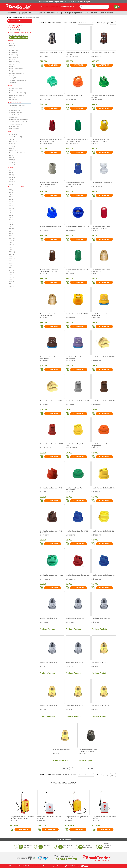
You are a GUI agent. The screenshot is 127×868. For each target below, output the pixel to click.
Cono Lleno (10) (14, 129)
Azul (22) (12, 139)
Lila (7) (11, 155)
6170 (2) (12, 282)
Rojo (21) (12, 162)
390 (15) (12, 208)
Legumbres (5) (14, 57)
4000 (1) (12, 275)
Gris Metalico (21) (14, 151)
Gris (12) (12, 148)
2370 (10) (12, 259)
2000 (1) (12, 254)
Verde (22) (12, 164)
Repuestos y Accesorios (50, 13)
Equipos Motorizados (29, 13)
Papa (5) (12, 64)
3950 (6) (12, 272)
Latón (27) (12, 97)
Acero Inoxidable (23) (16, 88)
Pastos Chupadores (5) (16, 69)
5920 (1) (12, 279)
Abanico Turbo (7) (14, 115)
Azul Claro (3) (13, 141)
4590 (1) (12, 277)
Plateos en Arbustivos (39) (17, 73)
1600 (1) (12, 250)
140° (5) (12, 184)
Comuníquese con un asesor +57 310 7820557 (56, 7)
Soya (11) (12, 75)
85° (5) (11, 173)
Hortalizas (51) (14, 55)
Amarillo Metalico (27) (16, 137)
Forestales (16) (14, 50)
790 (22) (12, 229)
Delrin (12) (12, 91)
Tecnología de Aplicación (72, 13)
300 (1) (11, 206)
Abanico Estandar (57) (16, 113)
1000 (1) (12, 236)
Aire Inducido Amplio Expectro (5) (19, 119)
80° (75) (12, 170)
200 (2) (11, 199)
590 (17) (12, 217)
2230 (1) (12, 256)
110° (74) (12, 177)
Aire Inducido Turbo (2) (16, 124)
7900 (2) (12, 286)
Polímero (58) (13, 100)
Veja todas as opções (19, 37)
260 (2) (11, 201)
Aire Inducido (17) (14, 117)
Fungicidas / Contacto (33, 17)
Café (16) (12, 46)
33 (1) (11, 190)
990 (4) (11, 233)
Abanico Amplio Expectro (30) (18, 106)
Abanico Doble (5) (15, 110)
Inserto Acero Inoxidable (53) (18, 93)
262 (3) (11, 204)
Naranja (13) (13, 157)
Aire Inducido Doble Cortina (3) (18, 122)
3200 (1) (12, 268)
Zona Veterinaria (107, 13)
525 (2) (11, 215)
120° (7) (12, 179)
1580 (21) (12, 247)
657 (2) (11, 222)
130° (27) (12, 182)
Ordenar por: (73, 23)
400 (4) (11, 213)
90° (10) (12, 175)
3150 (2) (12, 263)
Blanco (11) (13, 144)
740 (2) (11, 224)
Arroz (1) (12, 43)
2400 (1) (12, 261)
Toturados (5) (13, 82)
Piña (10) (12, 71)
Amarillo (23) (13, 135)
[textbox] (94, 7)
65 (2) (11, 192)
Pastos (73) (13, 66)
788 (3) (11, 227)
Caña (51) (12, 48)
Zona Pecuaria (91, 13)
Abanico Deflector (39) (16, 108)
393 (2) (11, 211)
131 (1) (11, 195)
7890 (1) (12, 284)
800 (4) (11, 231)
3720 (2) (12, 270)
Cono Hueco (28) (14, 126)
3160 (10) (12, 266)
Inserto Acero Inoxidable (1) (17, 153)
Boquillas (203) (15, 30)
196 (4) (11, 197)
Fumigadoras (12, 13)
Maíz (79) (12, 59)
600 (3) (11, 220)
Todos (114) (13, 78)
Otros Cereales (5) (15, 62)
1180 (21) (12, 238)
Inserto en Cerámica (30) (17, 95)
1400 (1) (12, 243)
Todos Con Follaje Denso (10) (18, 80)
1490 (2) (12, 245)
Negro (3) (12, 160)
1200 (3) (12, 240)
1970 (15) (12, 252)
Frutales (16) (13, 53)
